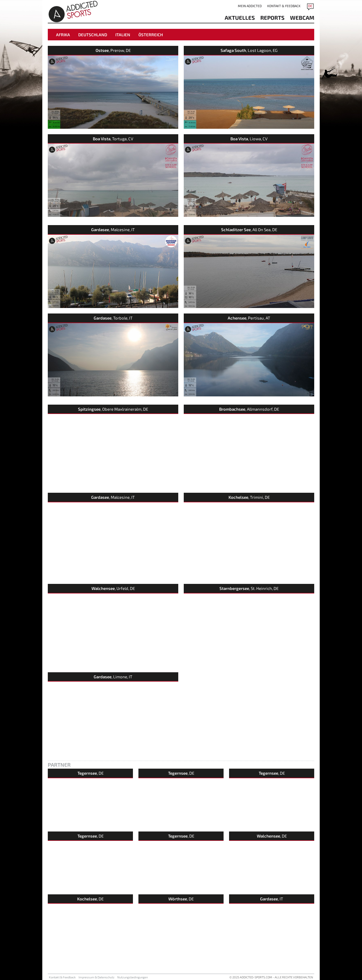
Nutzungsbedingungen (133, 977)
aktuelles (240, 18)
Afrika (63, 35)
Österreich (151, 35)
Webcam (302, 18)
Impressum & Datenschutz (97, 977)
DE (310, 6)
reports (272, 18)
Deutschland (93, 35)
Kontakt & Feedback (284, 6)
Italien (123, 35)
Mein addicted (250, 6)
